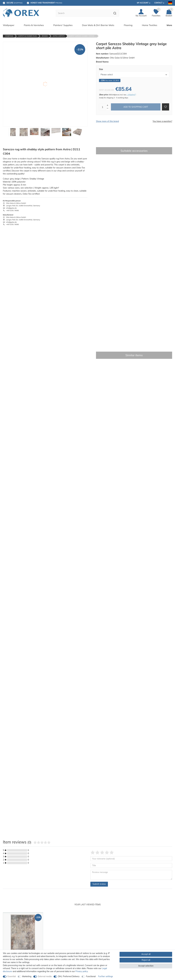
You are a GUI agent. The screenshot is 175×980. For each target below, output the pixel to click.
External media (45, 976)
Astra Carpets (59, 36)
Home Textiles (150, 25)
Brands (45, 36)
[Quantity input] (103, 107)
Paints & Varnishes (34, 25)
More (169, 25)
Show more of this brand (107, 121)
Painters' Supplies (63, 25)
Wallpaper (9, 25)
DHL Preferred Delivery (69, 976)
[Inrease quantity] (107, 105)
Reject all (146, 960)
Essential (12, 976)
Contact (158, 3)
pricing (46, 3)
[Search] (115, 13)
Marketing (27, 976)
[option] (23, 943)
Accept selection (146, 966)
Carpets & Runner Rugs (27, 36)
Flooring (128, 25)
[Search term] (83, 13)
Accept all (146, 954)
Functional (91, 976)
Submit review (99, 884)
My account (143, 3)
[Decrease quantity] (107, 108)
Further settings (106, 976)
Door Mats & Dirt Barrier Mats (98, 25)
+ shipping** (131, 95)
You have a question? (162, 121)
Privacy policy (82, 971)
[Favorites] (156, 13)
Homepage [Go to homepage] (9, 36)
